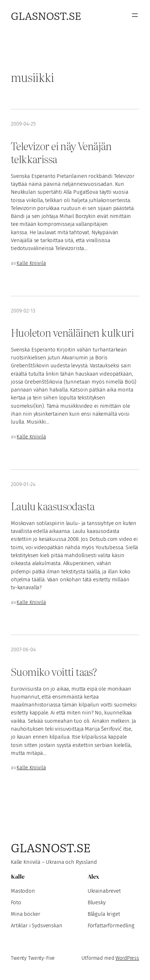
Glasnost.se (46, 15)
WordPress (127, 958)
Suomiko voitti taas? (54, 671)
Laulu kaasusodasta (53, 506)
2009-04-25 (23, 124)
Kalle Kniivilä (31, 263)
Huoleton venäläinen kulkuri (72, 332)
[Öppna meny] (135, 15)
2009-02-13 (23, 311)
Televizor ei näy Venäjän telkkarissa (61, 152)
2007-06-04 (23, 650)
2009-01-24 (23, 484)
